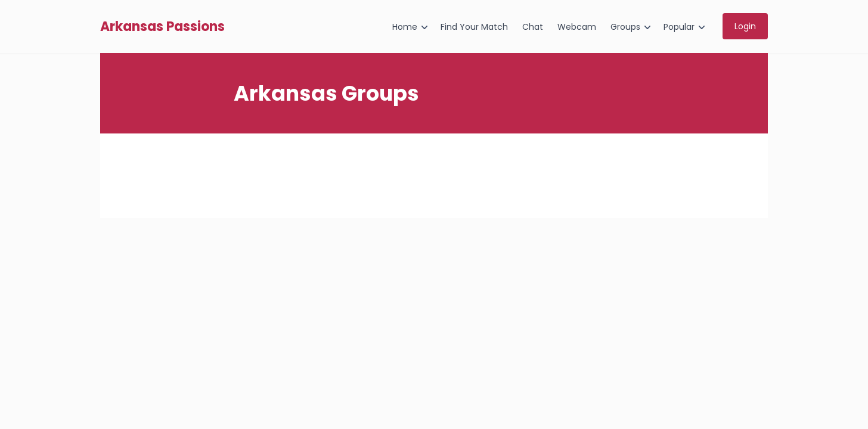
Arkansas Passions (162, 27)
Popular (679, 27)
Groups (625, 27)
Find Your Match (474, 27)
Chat (533, 27)
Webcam (577, 27)
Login (745, 26)
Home (405, 27)
